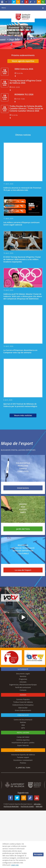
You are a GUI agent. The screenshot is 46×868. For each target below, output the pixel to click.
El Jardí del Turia (23, 768)
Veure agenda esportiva (23, 61)
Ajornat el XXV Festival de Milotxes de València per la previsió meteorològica (20, 405)
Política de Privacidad (11, 806)
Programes (23, 679)
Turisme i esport (23, 757)
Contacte (23, 690)
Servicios (23, 676)
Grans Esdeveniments (23, 710)
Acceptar (38, 854)
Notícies (23, 722)
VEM (23, 725)
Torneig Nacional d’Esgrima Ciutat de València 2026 (26, 82)
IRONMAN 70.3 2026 (24, 94)
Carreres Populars (23, 699)
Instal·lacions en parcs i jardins (23, 743)
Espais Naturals (23, 745)
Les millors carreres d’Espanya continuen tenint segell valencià (22, 223)
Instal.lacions (23, 488)
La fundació (23, 669)
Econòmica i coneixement (23, 760)
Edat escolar (23, 708)
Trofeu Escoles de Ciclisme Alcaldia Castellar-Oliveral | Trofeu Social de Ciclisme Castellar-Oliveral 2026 (26, 108)
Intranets (23, 682)
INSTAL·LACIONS (23, 733)
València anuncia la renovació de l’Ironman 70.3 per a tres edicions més (22, 189)
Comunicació (23, 715)
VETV (23, 728)
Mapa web (39, 806)
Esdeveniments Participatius (23, 705)
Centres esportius (23, 740)
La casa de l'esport (23, 570)
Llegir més (15, 865)
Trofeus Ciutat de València (23, 702)
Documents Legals (23, 674)
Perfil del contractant (23, 687)
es (10, 2)
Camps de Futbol (23, 737)
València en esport (23, 750)
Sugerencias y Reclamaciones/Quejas (23, 685)
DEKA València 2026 (24, 69)
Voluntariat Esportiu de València (23, 755)
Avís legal (37, 804)
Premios (23, 763)
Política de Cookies (27, 806)
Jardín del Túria (23, 529)
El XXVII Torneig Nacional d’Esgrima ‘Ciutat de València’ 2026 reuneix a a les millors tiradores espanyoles (22, 259)
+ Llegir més (13, 39)
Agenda (23, 695)
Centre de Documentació (23, 720)
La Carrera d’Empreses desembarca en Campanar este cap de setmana (20, 351)
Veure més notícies (23, 415)
